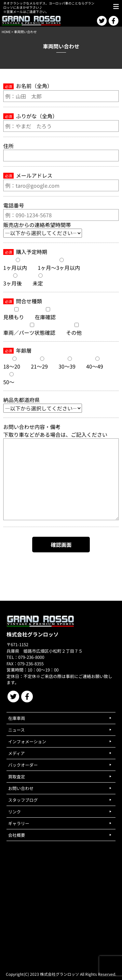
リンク (14, 812)
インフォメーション (27, 741)
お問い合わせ (21, 788)
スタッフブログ (23, 800)
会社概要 (17, 835)
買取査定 (17, 777)
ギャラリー (19, 823)
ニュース (16, 730)
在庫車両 (17, 718)
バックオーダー (23, 765)
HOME (6, 32)
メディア (16, 753)
